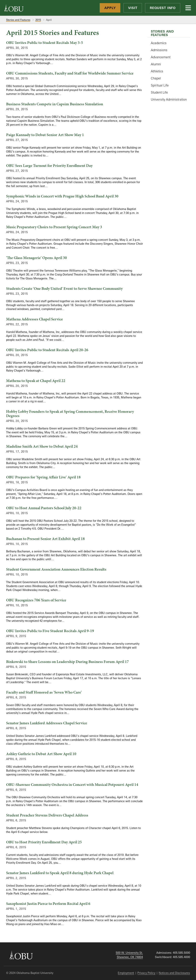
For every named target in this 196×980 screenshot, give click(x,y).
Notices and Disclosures (174, 973)
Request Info (163, 8)
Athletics (157, 71)
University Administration (169, 99)
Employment (126, 973)
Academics (159, 43)
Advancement (161, 57)
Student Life (159, 92)
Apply (110, 8)
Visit (133, 8)
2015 (38, 20)
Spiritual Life (160, 85)
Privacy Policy (146, 973)
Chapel (156, 78)
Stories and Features (18, 20)
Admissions (159, 50)
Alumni (156, 64)
